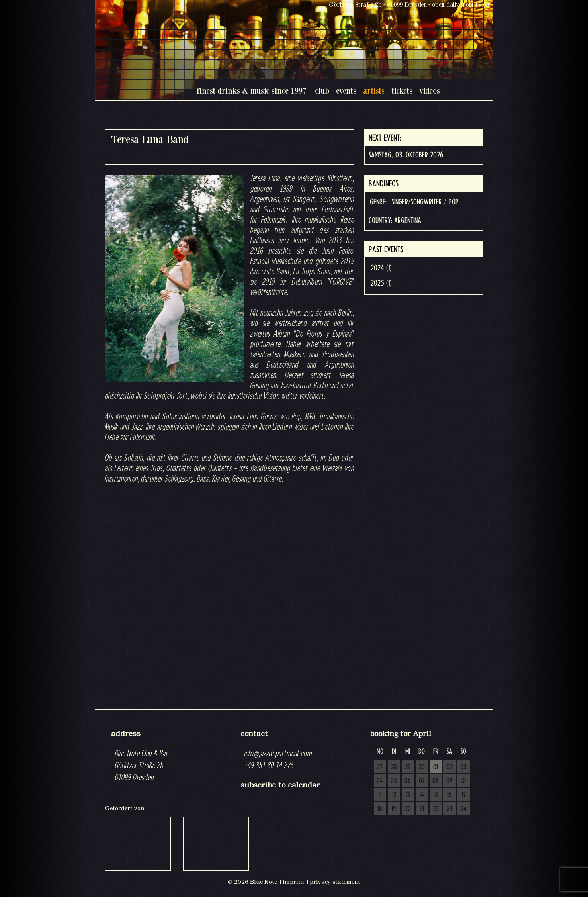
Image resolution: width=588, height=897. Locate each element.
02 (450, 767)
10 (463, 781)
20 (408, 809)
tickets (402, 91)
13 (408, 795)
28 (394, 767)
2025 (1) (381, 283)
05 (394, 781)
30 (422, 767)
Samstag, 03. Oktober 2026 (406, 155)
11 (380, 795)
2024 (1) (381, 268)
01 (436, 767)
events (346, 91)
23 (450, 809)
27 (380, 767)
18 (380, 809)
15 (436, 795)
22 (436, 809)
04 (380, 781)
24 (464, 809)
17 (464, 795)
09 (449, 781)
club (322, 91)
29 (408, 767)
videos (430, 91)
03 (463, 767)
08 (436, 781)
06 (408, 781)
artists (374, 91)
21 (422, 809)
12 (394, 795)
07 (422, 781)
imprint (293, 882)
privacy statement (335, 882)
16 (449, 795)
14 (422, 795)
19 (394, 809)
